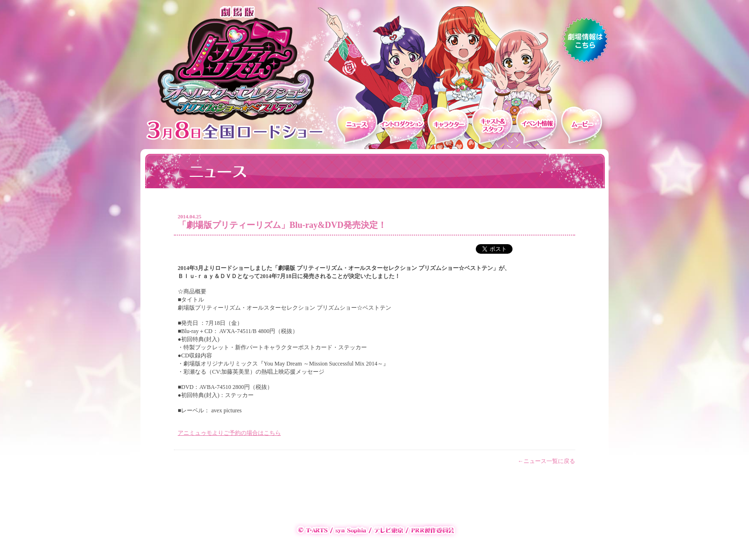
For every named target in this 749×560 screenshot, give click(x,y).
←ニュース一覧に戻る (546, 461)
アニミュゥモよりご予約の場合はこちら (229, 433)
